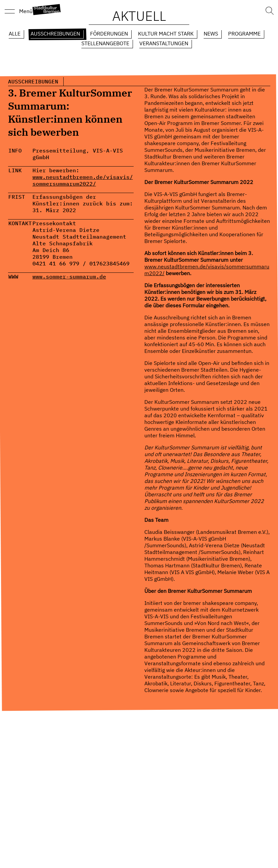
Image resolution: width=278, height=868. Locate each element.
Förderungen (109, 34)
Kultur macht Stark (166, 34)
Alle (15, 34)
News (211, 34)
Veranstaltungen (164, 43)
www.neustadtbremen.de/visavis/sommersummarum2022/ (83, 180)
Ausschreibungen (55, 34)
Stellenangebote (105, 43)
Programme (244, 34)
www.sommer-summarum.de (69, 276)
